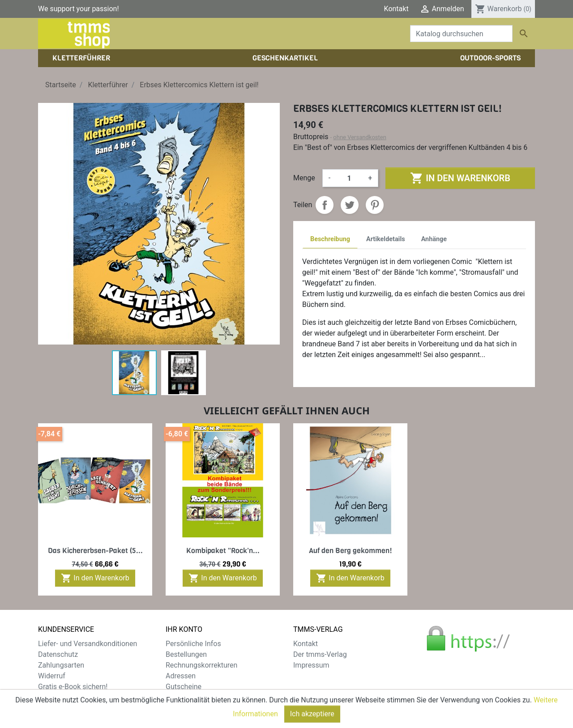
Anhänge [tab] (434, 239)
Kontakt (396, 9)
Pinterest (375, 205)
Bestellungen (186, 654)
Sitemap (51, 697)
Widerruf (52, 676)
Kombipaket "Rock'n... (223, 551)
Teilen (325, 205)
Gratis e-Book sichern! (73, 687)
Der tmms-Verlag (320, 654)
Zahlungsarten (61, 665)
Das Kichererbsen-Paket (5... (95, 551)
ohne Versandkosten (360, 137)
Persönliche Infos (193, 644)
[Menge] (349, 178)
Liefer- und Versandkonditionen (88, 644)
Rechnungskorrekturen (201, 665)
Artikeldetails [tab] (386, 239)
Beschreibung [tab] (330, 239)
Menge (304, 178)
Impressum (311, 665)
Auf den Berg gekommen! (351, 551)
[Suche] (461, 34)
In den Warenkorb (460, 178)
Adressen (181, 676)
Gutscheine (184, 687)
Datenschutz (58, 654)
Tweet (350, 205)
